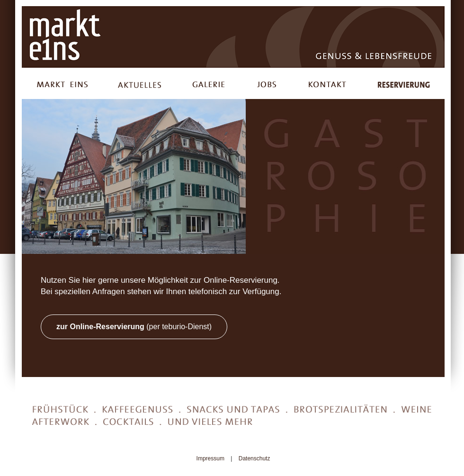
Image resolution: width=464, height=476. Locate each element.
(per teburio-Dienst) (134, 327)
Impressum (210, 458)
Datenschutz (254, 458)
